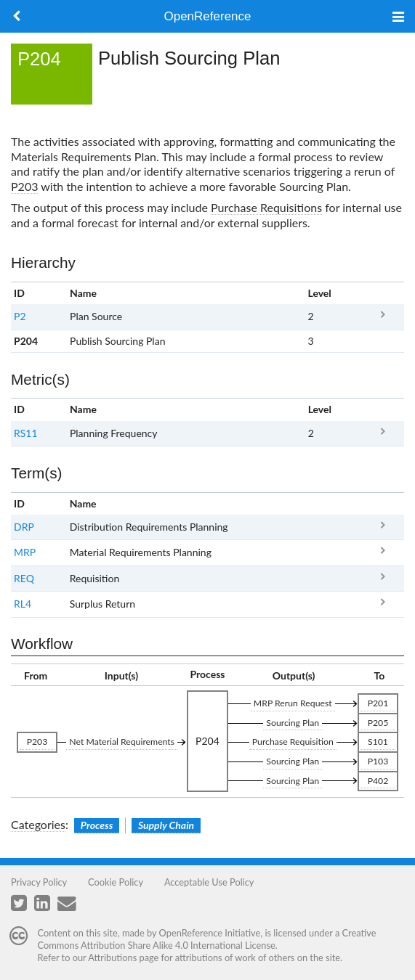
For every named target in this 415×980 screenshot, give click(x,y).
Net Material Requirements (122, 742)
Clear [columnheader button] (320, 503)
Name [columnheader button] (83, 293)
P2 (20, 316)
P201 (378, 703)
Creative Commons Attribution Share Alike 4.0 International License (207, 939)
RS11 (26, 433)
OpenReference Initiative (210, 933)
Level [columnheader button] (320, 293)
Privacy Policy (39, 882)
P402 (378, 781)
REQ (24, 578)
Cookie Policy (116, 882)
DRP (24, 527)
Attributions (112, 957)
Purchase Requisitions (266, 207)
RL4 (23, 604)
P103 (378, 761)
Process (97, 825)
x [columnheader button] (383, 293)
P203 (24, 186)
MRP (25, 552)
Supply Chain (166, 825)
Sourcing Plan (293, 723)
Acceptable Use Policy (209, 882)
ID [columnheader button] (19, 293)
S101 (378, 742)
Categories (38, 824)
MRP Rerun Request (293, 703)
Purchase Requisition (293, 742)
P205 (378, 723)
